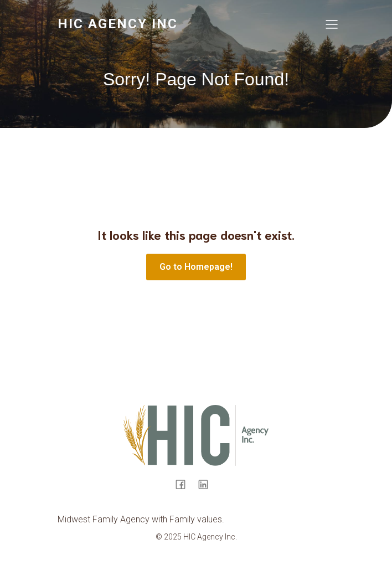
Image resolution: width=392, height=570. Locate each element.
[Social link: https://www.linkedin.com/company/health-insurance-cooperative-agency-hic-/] (207, 484)
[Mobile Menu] (332, 24)
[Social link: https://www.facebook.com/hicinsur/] (185, 484)
